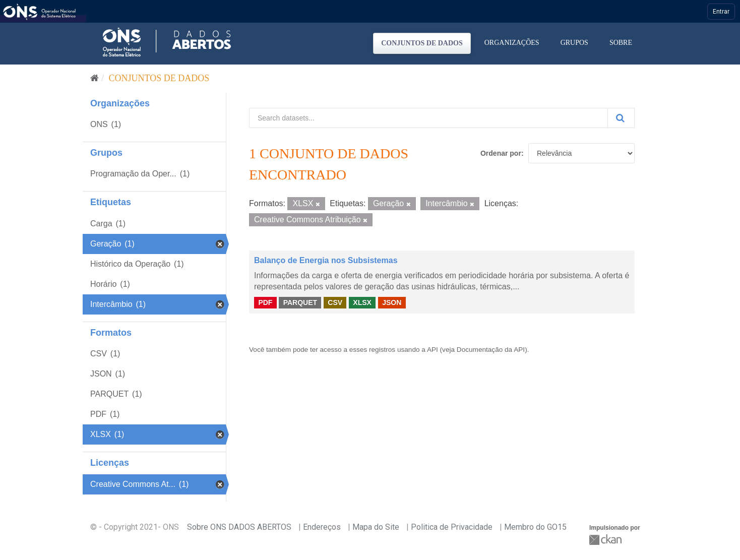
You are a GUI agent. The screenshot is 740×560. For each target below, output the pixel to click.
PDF (265, 302)
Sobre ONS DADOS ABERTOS (239, 527)
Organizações (512, 43)
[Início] (95, 78)
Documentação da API (491, 350)
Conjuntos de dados (422, 43)
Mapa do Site (376, 527)
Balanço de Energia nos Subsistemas (326, 260)
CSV (335, 302)
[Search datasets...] (428, 118)
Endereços (322, 527)
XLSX (362, 302)
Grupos (574, 43)
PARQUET (300, 302)
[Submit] (621, 118)
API (433, 350)
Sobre (621, 43)
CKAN (606, 540)
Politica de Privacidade (452, 527)
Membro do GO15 (535, 527)
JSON (392, 302)
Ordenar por (501, 153)
